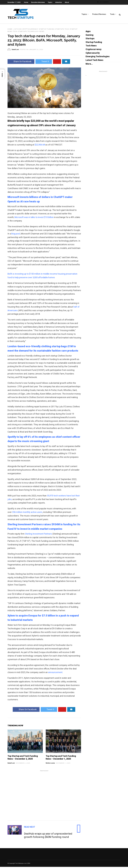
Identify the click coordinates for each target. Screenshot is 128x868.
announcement (55, 673)
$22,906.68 (40, 146)
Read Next (30, 828)
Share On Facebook (21, 63)
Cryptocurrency (30, 30)
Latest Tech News (94, 61)
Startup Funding (47, 30)
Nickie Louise (50, 764)
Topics (50, 2)
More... (89, 65)
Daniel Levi (11, 764)
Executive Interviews (38, 2)
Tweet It (44, 63)
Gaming (89, 36)
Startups (60, 30)
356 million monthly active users (27, 513)
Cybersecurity (93, 54)
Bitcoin (18, 30)
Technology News (36, 33)
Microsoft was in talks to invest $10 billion (34, 218)
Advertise (59, 2)
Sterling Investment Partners (38, 535)
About (67, 2)
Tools (112, 14)
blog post (16, 235)
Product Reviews (99, 14)
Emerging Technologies (98, 58)
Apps (88, 32)
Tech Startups (20, 33)
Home (26, 2)
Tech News (91, 47)
